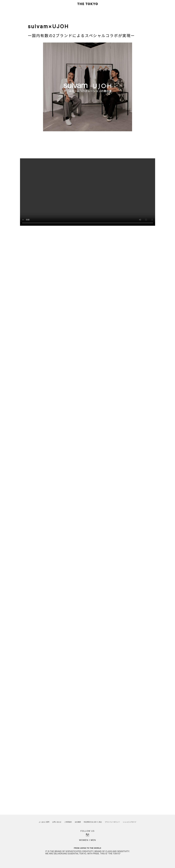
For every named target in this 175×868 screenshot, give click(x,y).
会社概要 (78, 822)
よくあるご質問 (44, 822)
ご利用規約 (68, 822)
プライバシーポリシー (112, 822)
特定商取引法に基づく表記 (93, 822)
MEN (93, 840)
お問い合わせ (57, 822)
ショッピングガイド (130, 822)
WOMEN (84, 840)
